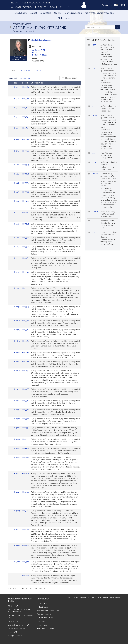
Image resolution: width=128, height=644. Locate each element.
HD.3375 (25, 330)
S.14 (94, 221)
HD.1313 (25, 371)
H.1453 (17, 224)
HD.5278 (25, 546)
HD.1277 (25, 288)
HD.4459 (25, 474)
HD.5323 (25, 562)
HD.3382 (26, 238)
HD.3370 (25, 448)
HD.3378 (25, 419)
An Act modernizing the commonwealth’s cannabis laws (109, 109)
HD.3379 (25, 183)
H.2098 (17, 307)
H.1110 (17, 165)
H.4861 (17, 529)
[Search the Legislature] (117, 27)
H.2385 (17, 330)
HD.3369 (26, 341)
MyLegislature (42, 607)
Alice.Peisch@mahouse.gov (42, 40)
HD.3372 (25, 140)
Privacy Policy (42, 625)
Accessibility (42, 604)
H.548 (17, 99)
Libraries (13, 632)
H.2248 (17, 321)
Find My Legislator (44, 614)
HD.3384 (26, 353)
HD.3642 (26, 128)
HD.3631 (25, 117)
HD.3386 (26, 247)
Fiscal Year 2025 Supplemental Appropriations (107, 155)
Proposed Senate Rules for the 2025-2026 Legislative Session (108, 224)
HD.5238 (25, 529)
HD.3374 (25, 401)
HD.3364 (26, 165)
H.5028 (17, 562)
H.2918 (17, 401)
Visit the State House (45, 618)
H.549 (17, 108)
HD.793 (25, 428)
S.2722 (95, 106)
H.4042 (17, 492)
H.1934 (17, 272)
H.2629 (17, 341)
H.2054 (17, 288)
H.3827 (17, 457)
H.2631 (17, 362)
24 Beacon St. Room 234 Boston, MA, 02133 (39, 53)
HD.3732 (25, 272)
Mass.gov (13, 606)
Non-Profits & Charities (18, 629)
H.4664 (17, 511)
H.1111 (17, 174)
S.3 (94, 68)
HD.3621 (25, 108)
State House (64, 18)
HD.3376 (25, 410)
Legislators (46, 13)
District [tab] (38, 71)
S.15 (94, 232)
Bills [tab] (14, 71)
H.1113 (17, 192)
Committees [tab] (26, 71)
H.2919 (17, 410)
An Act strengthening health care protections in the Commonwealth (109, 166)
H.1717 (17, 247)
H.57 (94, 45)
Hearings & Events (73, 13)
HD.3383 (26, 307)
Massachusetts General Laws (48, 611)
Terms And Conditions (46, 629)
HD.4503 (25, 492)
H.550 (17, 117)
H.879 (17, 151)
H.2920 (17, 419)
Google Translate (16, 636)
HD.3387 (25, 321)
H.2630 (17, 353)
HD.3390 (26, 192)
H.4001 (17, 474)
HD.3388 (26, 362)
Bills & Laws (21, 13)
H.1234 (17, 212)
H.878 (17, 140)
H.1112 (17, 183)
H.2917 (17, 389)
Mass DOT (13, 621)
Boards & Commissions (18, 625)
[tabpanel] (45, 334)
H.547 (17, 87)
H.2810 (17, 371)
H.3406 (17, 448)
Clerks (57, 13)
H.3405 (17, 439)
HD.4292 (25, 457)
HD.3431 (25, 201)
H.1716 (17, 238)
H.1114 (17, 201)
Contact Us (41, 621)
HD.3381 (25, 258)
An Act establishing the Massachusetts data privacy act (108, 214)
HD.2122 (25, 439)
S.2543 (95, 162)
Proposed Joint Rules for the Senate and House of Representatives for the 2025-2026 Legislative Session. (109, 238)
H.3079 (17, 428)
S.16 (94, 153)
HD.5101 (25, 511)
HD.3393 (25, 151)
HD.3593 (25, 99)
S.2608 (95, 212)
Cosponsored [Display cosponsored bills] (24, 78)
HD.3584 (25, 87)
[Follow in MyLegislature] (11, 27)
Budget (33, 13)
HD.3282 (26, 224)
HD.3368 (26, 389)
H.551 (16, 128)
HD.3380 (26, 212)
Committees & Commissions (99, 13)
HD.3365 (25, 174)
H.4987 (17, 546)
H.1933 (17, 258)
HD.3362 (26, 576)
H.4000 (96, 174)
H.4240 (95, 115)
